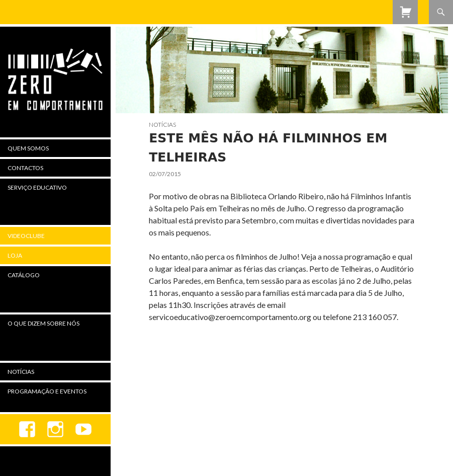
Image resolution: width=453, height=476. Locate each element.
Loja (15, 255)
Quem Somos (28, 148)
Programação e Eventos (47, 391)
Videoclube (26, 236)
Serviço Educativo (37, 187)
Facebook (27, 429)
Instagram (55, 429)
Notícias (162, 125)
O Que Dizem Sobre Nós (43, 323)
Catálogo (24, 275)
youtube (83, 429)
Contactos (25, 168)
